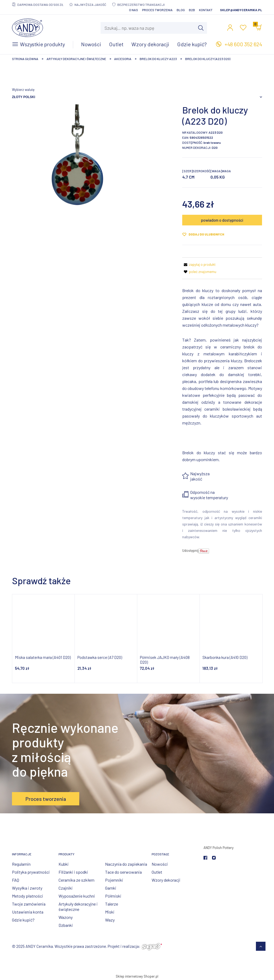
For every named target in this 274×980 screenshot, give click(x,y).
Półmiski (113, 896)
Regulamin (21, 864)
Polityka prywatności (31, 872)
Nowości (160, 864)
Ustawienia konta (28, 912)
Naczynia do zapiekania (126, 864)
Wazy (110, 920)
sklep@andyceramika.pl (241, 10)
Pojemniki (114, 880)
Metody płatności (28, 896)
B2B (192, 10)
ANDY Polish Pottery (219, 848)
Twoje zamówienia (29, 904)
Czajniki (66, 888)
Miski (110, 912)
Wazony (66, 917)
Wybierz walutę (23, 90)
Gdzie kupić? (23, 920)
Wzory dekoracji (166, 880)
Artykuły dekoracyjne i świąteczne (78, 907)
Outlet (157, 872)
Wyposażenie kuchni (77, 896)
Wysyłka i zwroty (27, 888)
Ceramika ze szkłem (76, 880)
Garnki (111, 888)
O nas (134, 10)
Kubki (64, 864)
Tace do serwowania (123, 872)
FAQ (16, 880)
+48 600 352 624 (243, 44)
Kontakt (206, 10)
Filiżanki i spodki (73, 872)
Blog (181, 10)
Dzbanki (66, 925)
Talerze (112, 904)
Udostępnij (190, 550)
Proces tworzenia (157, 10)
